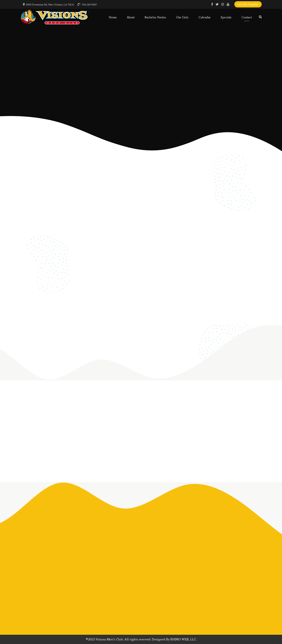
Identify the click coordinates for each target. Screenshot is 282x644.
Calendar (205, 17)
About (131, 17)
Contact (247, 17)
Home (113, 17)
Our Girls (182, 17)
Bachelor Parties (155, 17)
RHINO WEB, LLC (183, 639)
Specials (226, 17)
